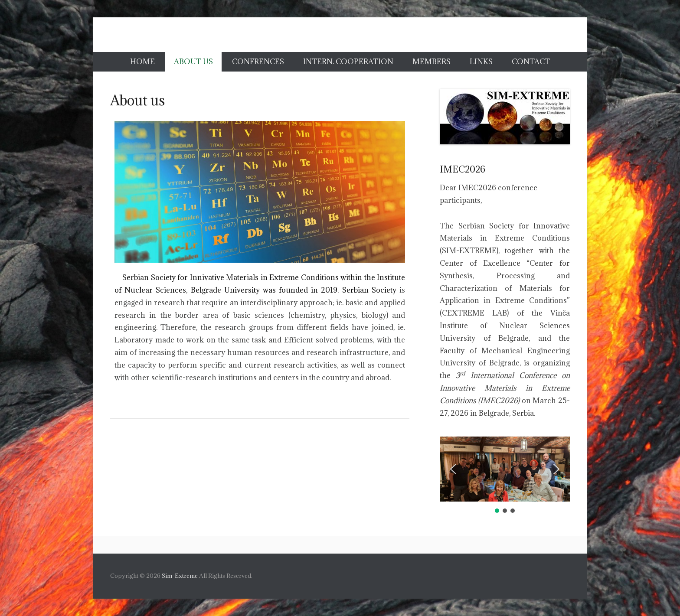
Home (142, 62)
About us (193, 62)
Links (481, 62)
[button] (453, 469)
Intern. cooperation (348, 62)
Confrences (258, 62)
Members (432, 62)
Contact (531, 62)
